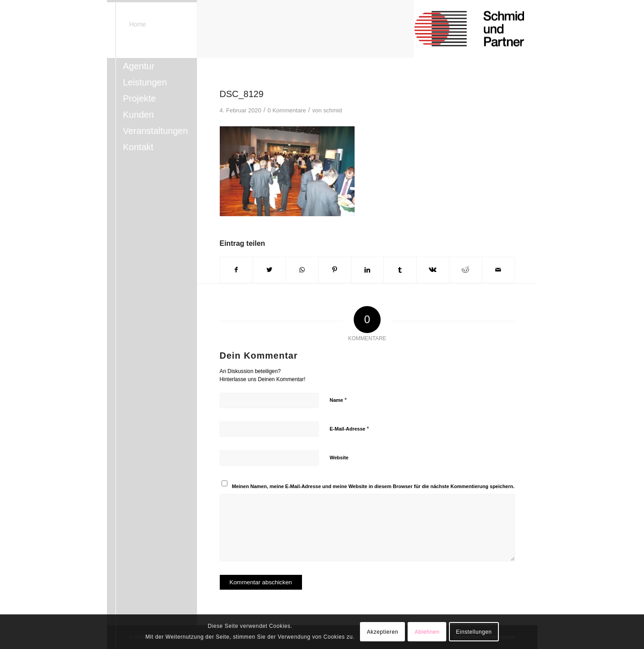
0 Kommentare (286, 110)
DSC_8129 (242, 94)
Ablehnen (427, 632)
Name (338, 400)
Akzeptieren (382, 632)
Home (138, 24)
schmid (332, 110)
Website (339, 458)
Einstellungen (474, 632)
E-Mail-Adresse (350, 429)
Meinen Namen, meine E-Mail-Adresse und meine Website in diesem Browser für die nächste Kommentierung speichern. (373, 486)
